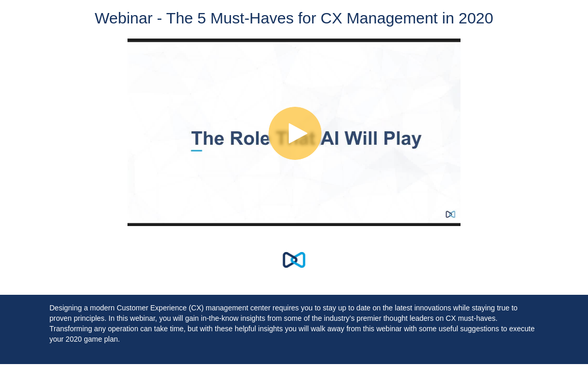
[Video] (294, 132)
